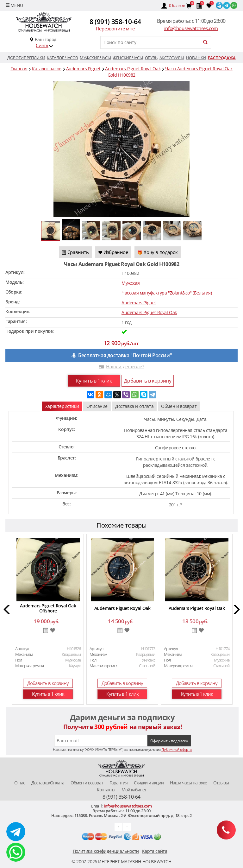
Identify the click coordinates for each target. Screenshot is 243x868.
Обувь (151, 58)
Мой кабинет (134, 790)
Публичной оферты (177, 749)
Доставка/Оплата (48, 783)
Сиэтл (42, 45)
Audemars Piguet (139, 303)
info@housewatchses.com (191, 28)
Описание (97, 406)
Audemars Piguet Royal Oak (149, 312)
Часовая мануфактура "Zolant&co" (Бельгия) (167, 293)
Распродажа (222, 58)
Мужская (131, 283)
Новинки (196, 58)
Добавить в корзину (148, 381)
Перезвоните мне (115, 29)
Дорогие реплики (26, 58)
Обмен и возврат (179, 406)
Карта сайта (155, 851)
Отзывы (221, 783)
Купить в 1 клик (94, 381)
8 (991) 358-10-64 (115, 22)
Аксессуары (172, 58)
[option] (48, 620)
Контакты (106, 790)
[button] (7, 610)
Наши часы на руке (188, 783)
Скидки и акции (149, 783)
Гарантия (118, 783)
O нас (20, 783)
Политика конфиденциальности (106, 851)
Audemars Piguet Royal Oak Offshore (48, 608)
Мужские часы (95, 58)
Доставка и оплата (134, 406)
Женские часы (128, 58)
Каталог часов (62, 58)
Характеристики (62, 406)
